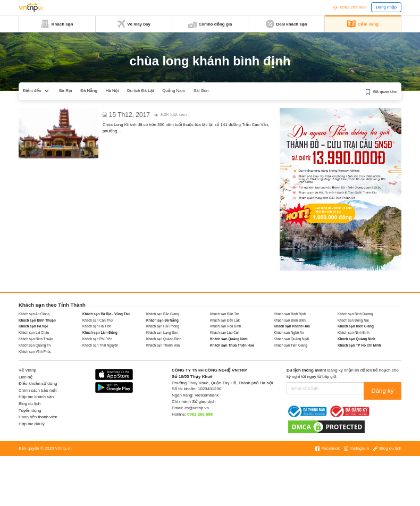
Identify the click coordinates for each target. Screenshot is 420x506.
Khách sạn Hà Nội (33, 326)
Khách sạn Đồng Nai (353, 320)
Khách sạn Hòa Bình (225, 326)
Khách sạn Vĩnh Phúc (35, 352)
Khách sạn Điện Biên (290, 320)
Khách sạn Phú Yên (97, 339)
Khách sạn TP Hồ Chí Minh (359, 345)
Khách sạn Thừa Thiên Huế (232, 345)
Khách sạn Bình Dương (355, 314)
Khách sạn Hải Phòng (163, 326)
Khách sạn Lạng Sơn (162, 332)
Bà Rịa (65, 91)
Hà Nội (112, 91)
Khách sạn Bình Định (290, 314)
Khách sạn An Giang (34, 314)
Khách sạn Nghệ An (289, 332)
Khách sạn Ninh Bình (354, 332)
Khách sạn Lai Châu (34, 332)
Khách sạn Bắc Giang (163, 314)
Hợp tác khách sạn (36, 397)
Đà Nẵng (89, 91)
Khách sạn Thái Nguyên (100, 345)
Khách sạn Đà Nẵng (162, 320)
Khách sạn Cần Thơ (98, 320)
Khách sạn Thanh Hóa (163, 345)
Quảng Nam (174, 91)
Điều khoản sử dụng (38, 383)
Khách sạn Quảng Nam (229, 339)
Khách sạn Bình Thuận (37, 320)
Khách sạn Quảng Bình (164, 339)
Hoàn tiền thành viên (38, 417)
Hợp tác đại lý (32, 424)
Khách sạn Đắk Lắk (225, 320)
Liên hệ (26, 377)
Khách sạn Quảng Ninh (356, 339)
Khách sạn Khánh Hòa (292, 326)
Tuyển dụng (30, 411)
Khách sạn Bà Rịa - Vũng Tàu (106, 314)
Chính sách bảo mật (38, 390)
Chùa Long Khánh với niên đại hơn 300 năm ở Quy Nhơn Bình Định (184, 111)
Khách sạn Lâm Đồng (100, 332)
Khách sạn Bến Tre (224, 314)
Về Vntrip (27, 370)
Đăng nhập (386, 7)
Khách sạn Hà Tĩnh (97, 326)
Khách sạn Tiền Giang (291, 345)
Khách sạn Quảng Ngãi (291, 339)
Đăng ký (387, 388)
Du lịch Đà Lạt (140, 91)
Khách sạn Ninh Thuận (36, 339)
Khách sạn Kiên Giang (356, 326)
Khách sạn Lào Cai (224, 332)
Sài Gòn (201, 91)
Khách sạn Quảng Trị (35, 345)
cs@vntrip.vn (197, 408)
